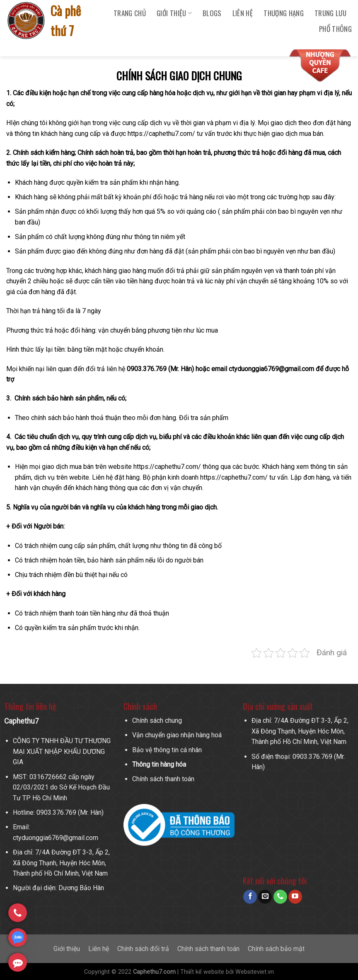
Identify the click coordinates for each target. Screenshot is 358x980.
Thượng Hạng (284, 13)
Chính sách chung (157, 721)
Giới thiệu (67, 949)
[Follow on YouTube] (295, 897)
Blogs (212, 13)
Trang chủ (130, 13)
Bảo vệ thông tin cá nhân (167, 750)
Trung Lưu (330, 13)
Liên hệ (243, 13)
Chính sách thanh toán (163, 779)
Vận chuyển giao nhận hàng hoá (177, 735)
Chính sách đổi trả (143, 949)
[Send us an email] (265, 897)
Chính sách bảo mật (276, 949)
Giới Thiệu (174, 13)
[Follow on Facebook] (250, 897)
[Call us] (280, 897)
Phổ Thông (335, 29)
